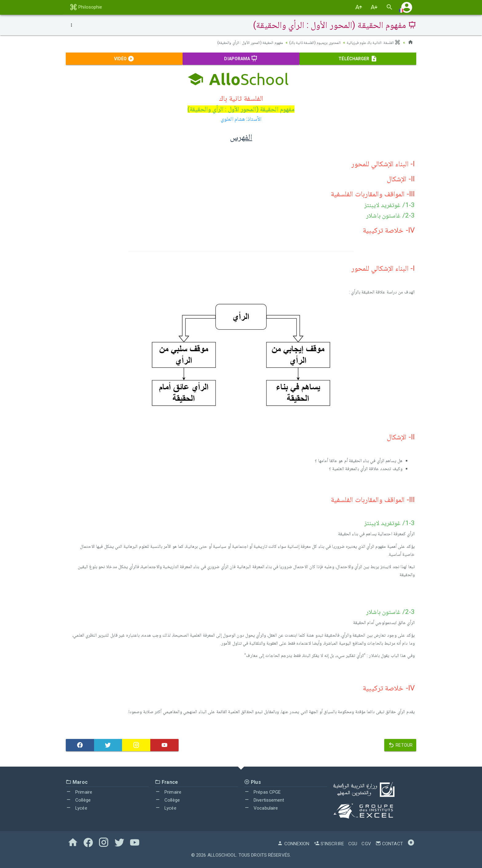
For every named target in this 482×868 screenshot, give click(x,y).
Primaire (79, 792)
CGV (366, 844)
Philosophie (86, 7)
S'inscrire (329, 844)
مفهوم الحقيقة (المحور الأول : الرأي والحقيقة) (240, 42)
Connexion (293, 844)
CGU (353, 844)
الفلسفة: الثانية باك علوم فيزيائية (372, 42)
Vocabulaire (261, 808)
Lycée (77, 808)
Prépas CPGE (262, 792)
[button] (407, 7)
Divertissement (264, 800)
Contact (389, 844)
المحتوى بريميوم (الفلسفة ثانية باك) (310, 42)
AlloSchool (222, 855)
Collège (78, 800)
